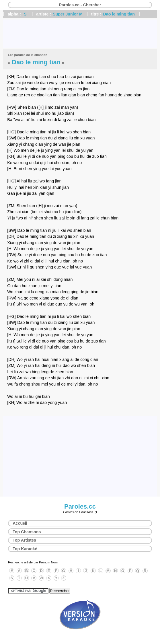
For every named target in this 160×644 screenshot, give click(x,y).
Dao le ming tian (119, 14)
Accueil (20, 523)
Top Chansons (27, 532)
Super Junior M (68, 14)
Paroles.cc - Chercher (80, 5)
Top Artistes (24, 540)
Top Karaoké (25, 549)
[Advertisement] (80, 34)
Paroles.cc (80, 506)
